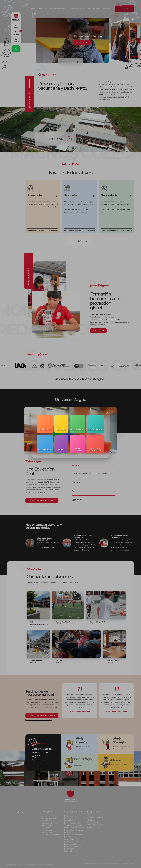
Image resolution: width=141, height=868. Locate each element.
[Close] (107, 413)
